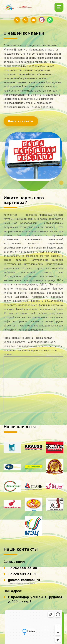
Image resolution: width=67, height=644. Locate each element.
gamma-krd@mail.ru (24, 580)
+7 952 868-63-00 (23, 568)
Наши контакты (21, 121)
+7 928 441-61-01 (22, 574)
